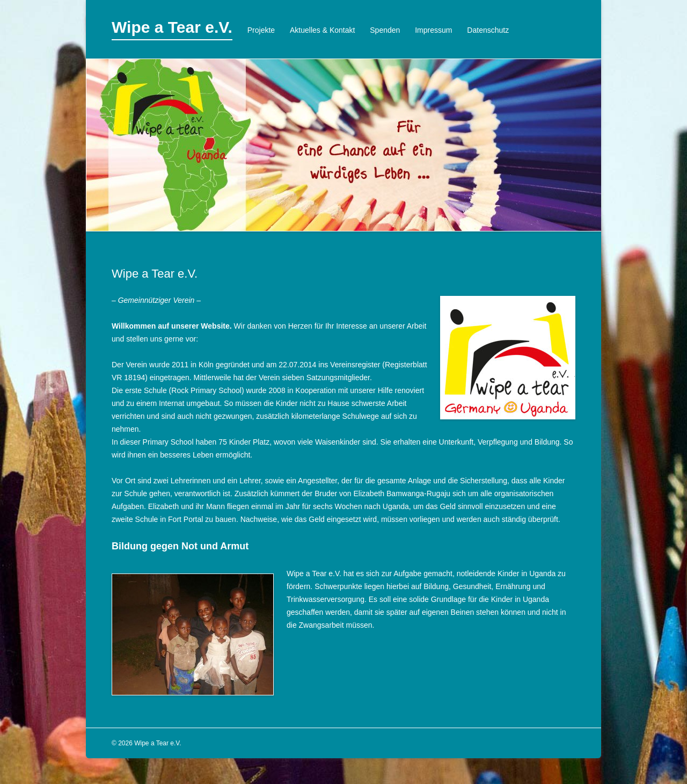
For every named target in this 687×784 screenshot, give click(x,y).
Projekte (261, 30)
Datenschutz (488, 30)
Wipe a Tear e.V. (172, 27)
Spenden (385, 30)
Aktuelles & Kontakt (322, 30)
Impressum (433, 30)
